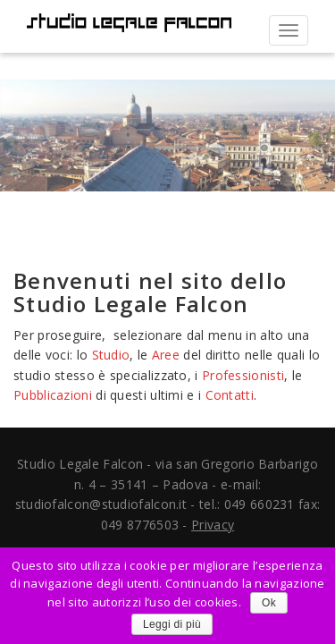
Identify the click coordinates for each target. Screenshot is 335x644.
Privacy (213, 525)
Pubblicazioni (53, 395)
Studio (111, 355)
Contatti (230, 395)
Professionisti (243, 375)
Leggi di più (172, 624)
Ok (269, 603)
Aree (166, 355)
